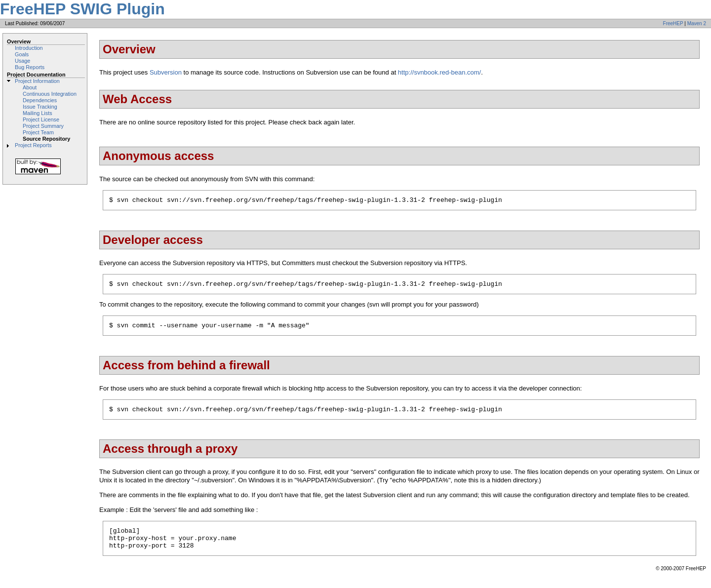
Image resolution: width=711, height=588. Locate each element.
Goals (22, 54)
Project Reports (33, 145)
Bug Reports (30, 67)
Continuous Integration (50, 94)
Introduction (29, 48)
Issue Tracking (40, 107)
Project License (41, 119)
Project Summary (43, 126)
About (30, 87)
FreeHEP (673, 23)
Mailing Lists (38, 113)
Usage (22, 61)
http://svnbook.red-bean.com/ (439, 72)
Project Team (38, 132)
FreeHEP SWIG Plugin (82, 9)
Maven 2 (697, 23)
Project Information (37, 81)
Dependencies (40, 100)
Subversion (166, 72)
